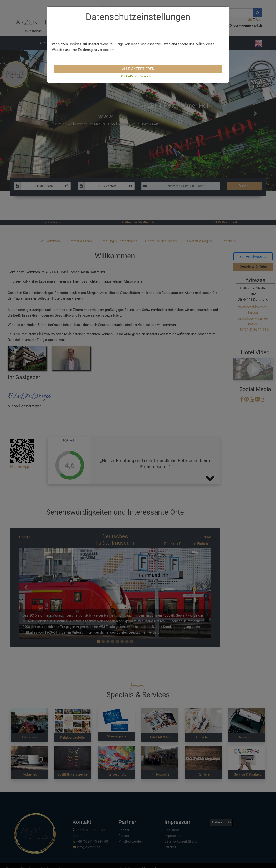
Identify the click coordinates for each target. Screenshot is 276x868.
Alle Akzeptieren (138, 69)
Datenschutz (147, 76)
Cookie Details (130, 76)
